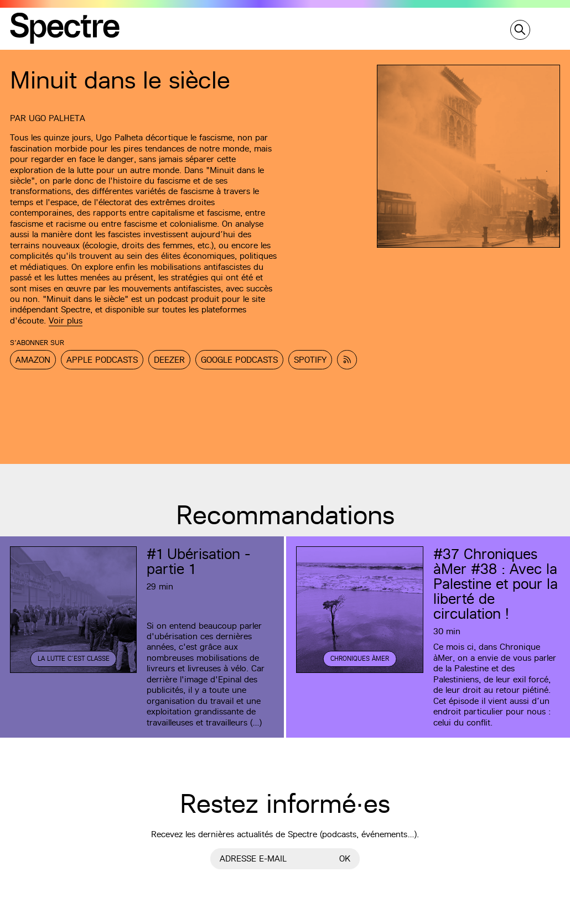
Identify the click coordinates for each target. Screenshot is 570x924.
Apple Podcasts (102, 360)
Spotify (310, 360)
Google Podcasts (239, 360)
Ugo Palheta (57, 118)
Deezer (169, 360)
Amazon (33, 360)
